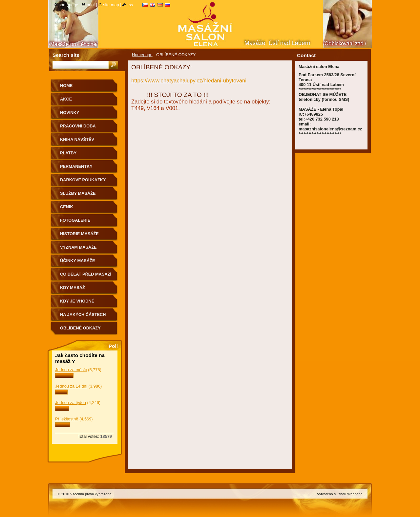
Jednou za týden (71, 403)
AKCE (66, 99)
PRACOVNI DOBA (78, 126)
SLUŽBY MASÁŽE (78, 193)
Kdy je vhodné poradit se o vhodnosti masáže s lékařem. (84, 303)
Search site (66, 55)
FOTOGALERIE (75, 220)
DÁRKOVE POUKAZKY (83, 180)
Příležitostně (67, 419)
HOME (66, 86)
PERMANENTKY (76, 166)
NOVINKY (70, 112)
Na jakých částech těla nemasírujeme (83, 317)
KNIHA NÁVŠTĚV (77, 139)
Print (91, 5)
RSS (130, 5)
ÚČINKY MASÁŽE (77, 261)
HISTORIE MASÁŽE (79, 234)
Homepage (142, 55)
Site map (111, 5)
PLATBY (68, 153)
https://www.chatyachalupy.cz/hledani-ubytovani (189, 81)
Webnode (355, 494)
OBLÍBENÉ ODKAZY (80, 328)
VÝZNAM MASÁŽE (78, 247)
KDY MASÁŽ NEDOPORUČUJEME (81, 290)
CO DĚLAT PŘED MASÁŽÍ (86, 274)
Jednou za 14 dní (71, 386)
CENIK (67, 207)
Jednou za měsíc (71, 370)
